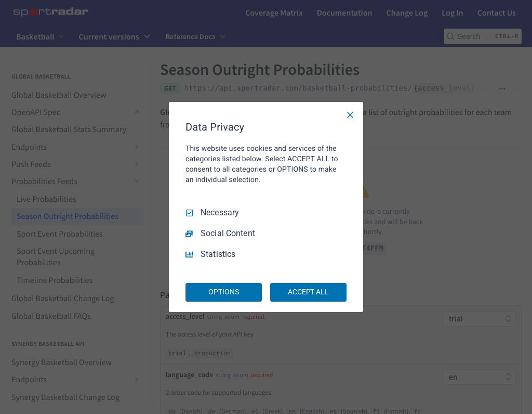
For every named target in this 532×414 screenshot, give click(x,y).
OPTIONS (223, 292)
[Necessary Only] (350, 115)
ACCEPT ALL (308, 292)
